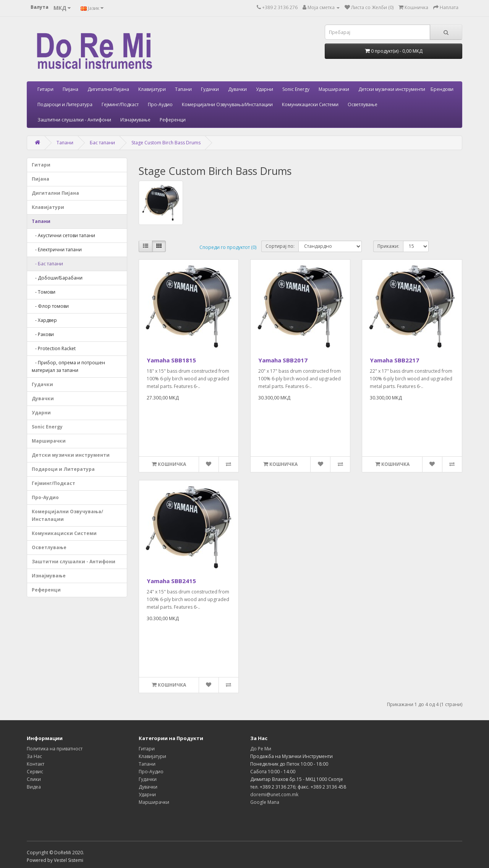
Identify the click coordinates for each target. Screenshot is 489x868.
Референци (173, 120)
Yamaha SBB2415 (171, 581)
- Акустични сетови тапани (63, 235)
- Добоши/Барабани (57, 278)
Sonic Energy (296, 89)
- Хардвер (44, 320)
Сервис (35, 772)
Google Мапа (265, 802)
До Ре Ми (261, 749)
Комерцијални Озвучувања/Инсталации (227, 104)
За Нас (34, 756)
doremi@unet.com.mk (274, 794)
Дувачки (237, 89)
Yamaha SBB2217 (394, 360)
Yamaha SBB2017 (283, 360)
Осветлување (363, 104)
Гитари (45, 89)
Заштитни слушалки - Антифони (74, 120)
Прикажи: (388, 246)
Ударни (265, 89)
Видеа (34, 787)
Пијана (70, 89)
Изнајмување (135, 120)
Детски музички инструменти (392, 89)
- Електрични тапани (57, 250)
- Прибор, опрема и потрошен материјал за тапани (68, 366)
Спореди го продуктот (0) (228, 247)
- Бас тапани (47, 264)
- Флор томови (50, 306)
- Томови (44, 292)
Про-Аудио (160, 104)
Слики (34, 779)
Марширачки (334, 89)
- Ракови (43, 334)
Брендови (442, 89)
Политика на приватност (55, 749)
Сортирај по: (280, 246)
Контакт (36, 764)
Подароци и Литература (65, 104)
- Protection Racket (54, 348)
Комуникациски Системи (310, 104)
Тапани (183, 89)
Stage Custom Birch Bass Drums (166, 143)
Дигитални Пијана (108, 89)
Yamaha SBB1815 (171, 360)
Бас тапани (102, 143)
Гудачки (210, 89)
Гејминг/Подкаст (120, 104)
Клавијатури (152, 89)
